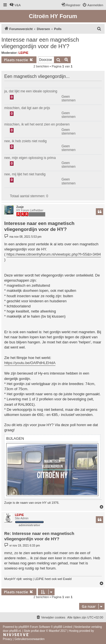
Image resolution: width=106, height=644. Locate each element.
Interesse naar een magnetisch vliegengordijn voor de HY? (40, 43)
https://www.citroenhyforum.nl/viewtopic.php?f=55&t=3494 (54, 254)
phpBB (23, 627)
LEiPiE (24, 53)
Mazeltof (54, 631)
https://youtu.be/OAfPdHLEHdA (30, 363)
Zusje (20, 207)
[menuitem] (15, 5)
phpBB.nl (15, 631)
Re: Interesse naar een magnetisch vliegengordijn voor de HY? (39, 536)
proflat (35, 631)
